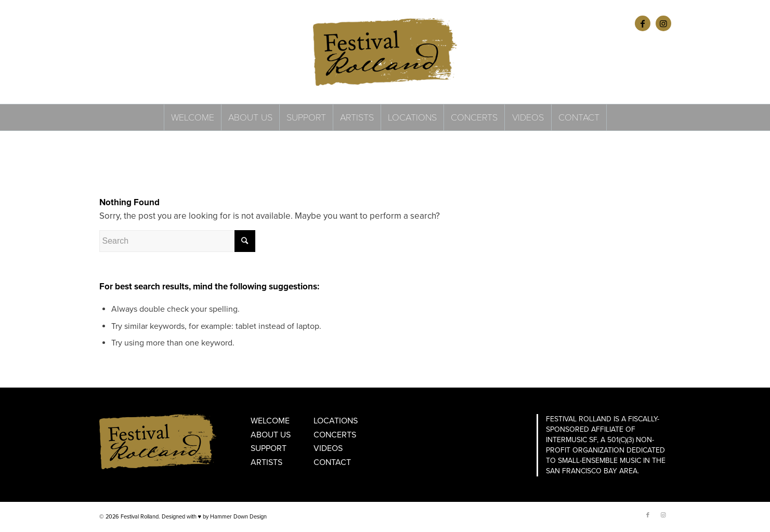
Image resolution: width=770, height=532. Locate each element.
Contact (332, 462)
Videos (328, 448)
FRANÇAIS (142, 23)
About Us (271, 435)
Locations (336, 421)
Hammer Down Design (238, 517)
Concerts (335, 435)
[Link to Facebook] (643, 23)
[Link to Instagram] (663, 23)
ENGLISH (111, 23)
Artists (266, 462)
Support (269, 448)
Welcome (270, 421)
